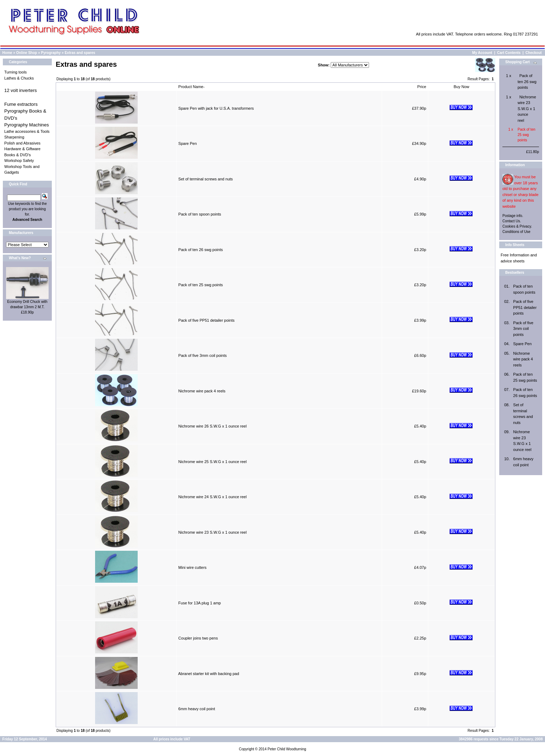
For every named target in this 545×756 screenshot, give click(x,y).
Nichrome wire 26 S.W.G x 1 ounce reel (213, 426)
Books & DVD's (18, 155)
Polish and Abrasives (22, 143)
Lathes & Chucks (19, 78)
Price (422, 87)
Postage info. (513, 216)
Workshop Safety (19, 161)
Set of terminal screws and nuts (206, 179)
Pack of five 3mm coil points (203, 355)
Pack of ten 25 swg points (201, 285)
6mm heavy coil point (197, 709)
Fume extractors (21, 104)
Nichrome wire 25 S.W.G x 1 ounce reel (213, 462)
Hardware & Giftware (22, 149)
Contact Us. (512, 221)
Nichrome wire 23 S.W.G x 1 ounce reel (213, 532)
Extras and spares (80, 53)
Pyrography (51, 53)
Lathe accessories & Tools (27, 131)
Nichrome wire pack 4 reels (202, 391)
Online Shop (26, 53)
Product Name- (192, 87)
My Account (482, 53)
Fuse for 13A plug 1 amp (200, 603)
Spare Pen (188, 143)
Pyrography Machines (27, 125)
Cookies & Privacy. (517, 226)
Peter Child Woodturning (287, 749)
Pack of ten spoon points (200, 214)
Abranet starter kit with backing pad (209, 674)
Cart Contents (509, 53)
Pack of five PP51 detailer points (207, 320)
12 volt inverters (21, 90)
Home (7, 53)
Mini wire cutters (192, 567)
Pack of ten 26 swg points (201, 250)
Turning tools (15, 72)
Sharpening (14, 137)
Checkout (534, 53)
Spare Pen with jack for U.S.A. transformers (216, 108)
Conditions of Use (516, 232)
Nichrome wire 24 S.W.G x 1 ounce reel (213, 497)
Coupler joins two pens (198, 638)
